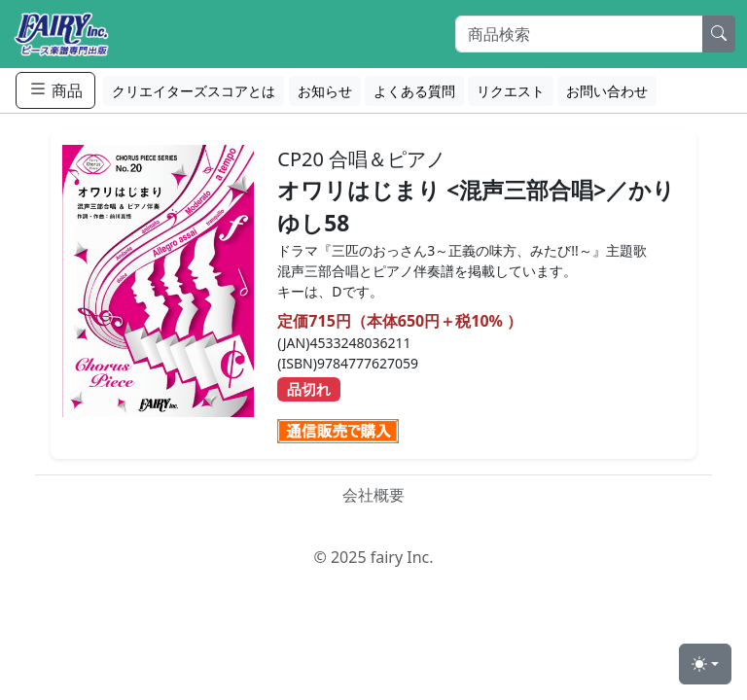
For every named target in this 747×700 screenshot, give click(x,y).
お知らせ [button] (325, 91)
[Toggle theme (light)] (705, 664)
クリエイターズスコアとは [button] (194, 91)
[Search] (579, 34)
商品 (55, 90)
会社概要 (373, 495)
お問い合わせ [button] (607, 91)
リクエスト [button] (511, 91)
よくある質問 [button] (414, 91)
